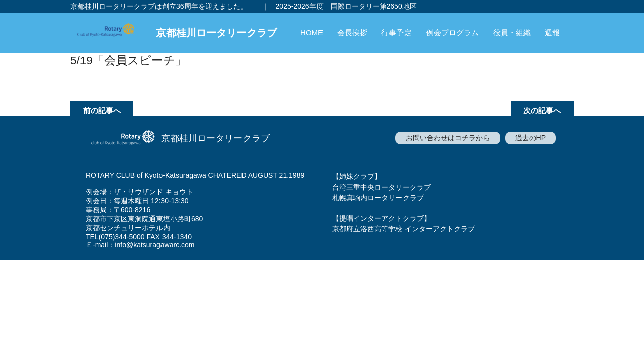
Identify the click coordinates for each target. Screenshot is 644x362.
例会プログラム (453, 32)
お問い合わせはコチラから (448, 138)
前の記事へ (102, 110)
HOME (312, 32)
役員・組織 (512, 32)
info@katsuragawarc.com (154, 245)
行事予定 (396, 32)
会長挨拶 (352, 32)
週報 (552, 32)
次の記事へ (542, 110)
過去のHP (531, 138)
